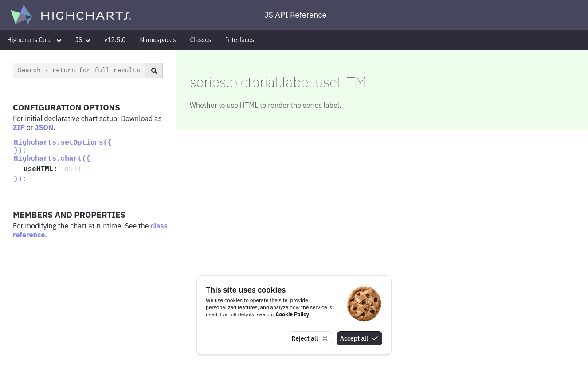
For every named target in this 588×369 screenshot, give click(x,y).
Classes (201, 40)
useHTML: (43, 169)
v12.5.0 (115, 40)
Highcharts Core (34, 40)
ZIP (19, 127)
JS (83, 40)
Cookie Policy (292, 314)
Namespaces (158, 40)
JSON (44, 127)
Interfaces (240, 40)
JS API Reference (295, 15)
